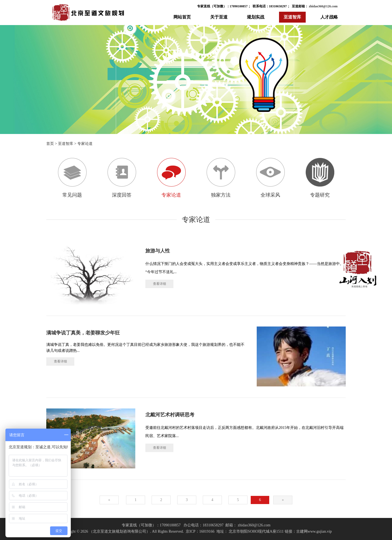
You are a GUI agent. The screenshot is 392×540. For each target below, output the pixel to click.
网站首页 (182, 17)
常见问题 (72, 178)
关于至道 (219, 17)
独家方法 (221, 178)
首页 (50, 144)
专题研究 (320, 178)
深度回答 (122, 178)
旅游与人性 (158, 251)
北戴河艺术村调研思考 (170, 415)
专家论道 (85, 144)
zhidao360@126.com (323, 6)
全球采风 (270, 178)
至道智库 (292, 17)
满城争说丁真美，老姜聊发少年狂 (83, 333)
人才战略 (329, 17)
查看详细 (160, 284)
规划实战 (256, 17)
